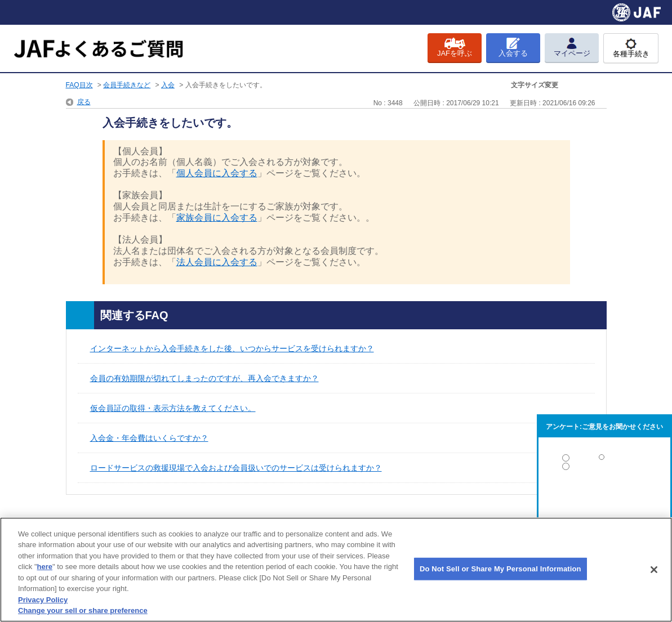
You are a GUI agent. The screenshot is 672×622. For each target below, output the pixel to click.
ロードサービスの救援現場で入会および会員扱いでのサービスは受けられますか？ (236, 468)
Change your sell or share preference (83, 610)
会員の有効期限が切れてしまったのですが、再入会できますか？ (204, 378)
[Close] (654, 570)
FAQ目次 (79, 85)
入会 (168, 85)
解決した (604, 460)
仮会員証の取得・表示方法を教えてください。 (173, 408)
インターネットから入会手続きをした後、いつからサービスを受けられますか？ (232, 348)
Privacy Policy (43, 600)
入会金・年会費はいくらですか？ (149, 438)
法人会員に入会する (217, 262)
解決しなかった (604, 497)
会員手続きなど (127, 85)
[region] (336, 570)
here (45, 567)
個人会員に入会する (217, 173)
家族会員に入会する (217, 218)
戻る (84, 102)
